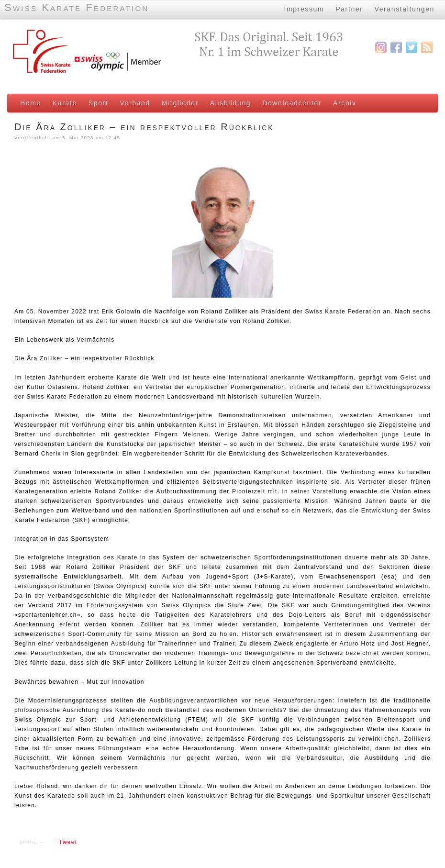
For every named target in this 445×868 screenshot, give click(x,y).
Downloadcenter (292, 103)
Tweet (68, 842)
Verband (135, 103)
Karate (65, 103)
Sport (99, 103)
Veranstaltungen (405, 9)
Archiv (345, 103)
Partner (349, 9)
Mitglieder (180, 103)
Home (31, 103)
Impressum (304, 9)
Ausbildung (230, 103)
